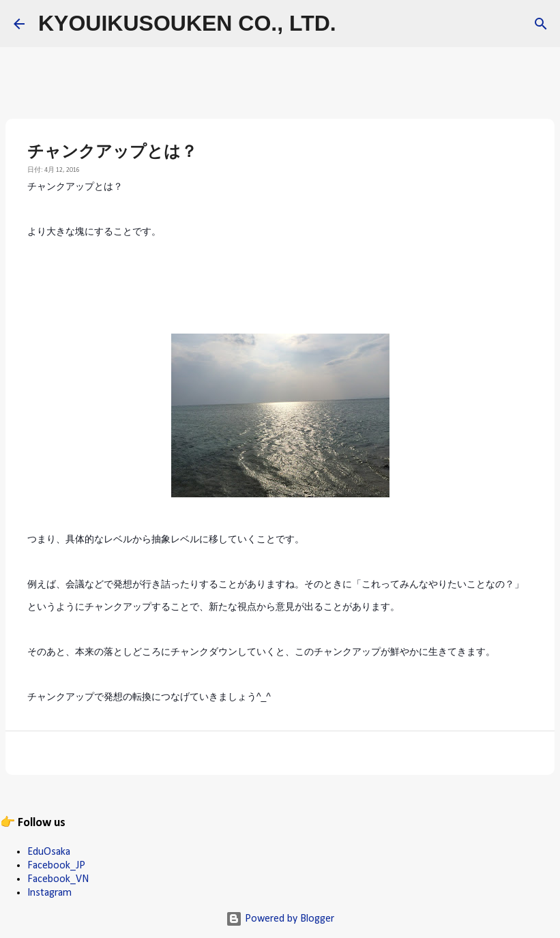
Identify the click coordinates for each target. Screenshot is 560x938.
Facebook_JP (56, 866)
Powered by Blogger (280, 919)
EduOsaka (49, 852)
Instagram (49, 893)
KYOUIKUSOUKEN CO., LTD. (187, 23)
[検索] (355, 24)
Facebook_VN (58, 879)
